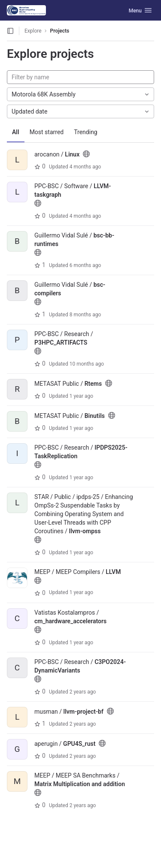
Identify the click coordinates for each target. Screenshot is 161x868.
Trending (86, 132)
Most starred (47, 132)
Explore (33, 31)
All (16, 132)
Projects (60, 31)
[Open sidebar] (10, 31)
